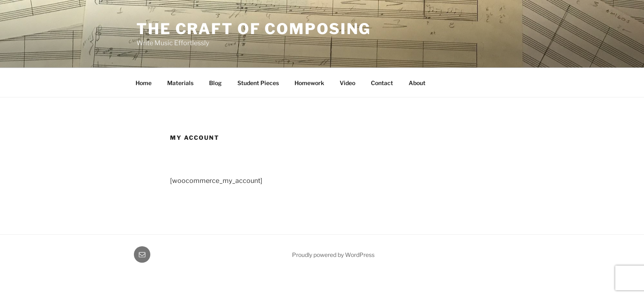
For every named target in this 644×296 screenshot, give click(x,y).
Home (144, 83)
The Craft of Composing (254, 29)
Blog (215, 83)
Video (347, 83)
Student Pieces (258, 83)
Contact (382, 83)
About (417, 83)
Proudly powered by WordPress (333, 255)
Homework (309, 83)
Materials (180, 83)
